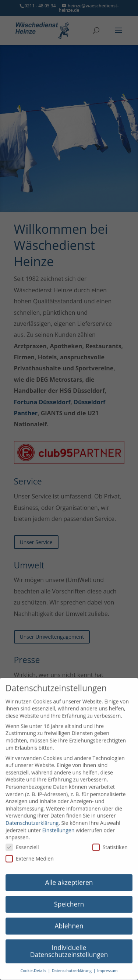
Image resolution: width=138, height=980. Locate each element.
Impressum (107, 965)
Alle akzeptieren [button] (69, 876)
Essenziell (22, 841)
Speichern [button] (69, 898)
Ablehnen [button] (69, 920)
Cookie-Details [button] (34, 965)
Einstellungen (59, 824)
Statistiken (110, 841)
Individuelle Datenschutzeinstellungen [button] (69, 945)
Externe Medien (30, 853)
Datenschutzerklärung (32, 817)
